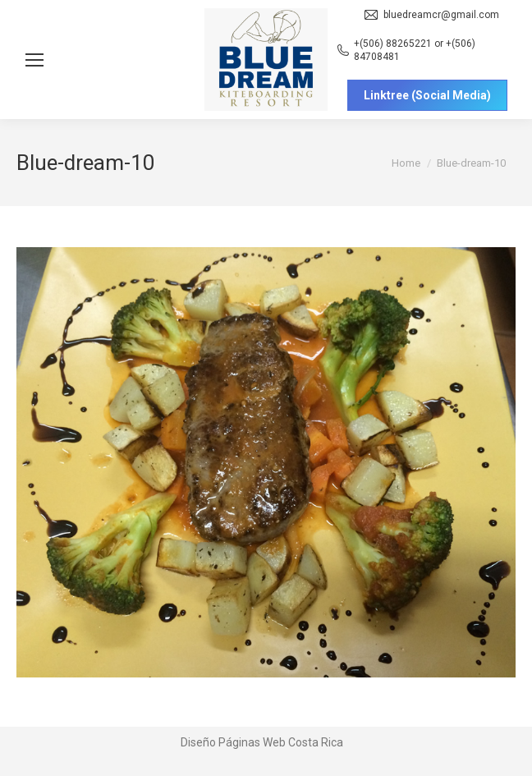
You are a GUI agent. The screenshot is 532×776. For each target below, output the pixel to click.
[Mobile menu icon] (34, 60)
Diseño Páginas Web (233, 742)
